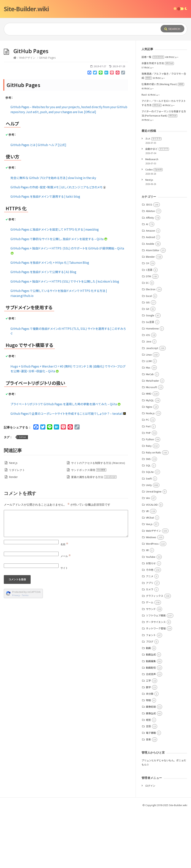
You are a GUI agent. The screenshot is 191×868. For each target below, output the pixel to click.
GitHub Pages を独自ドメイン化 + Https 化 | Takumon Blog (50, 320)
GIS (148, 359)
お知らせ (151, 620)
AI (147, 281)
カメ (153, 196)
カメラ (150, 646)
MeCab (150, 431)
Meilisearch (152, 216)
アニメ (150, 633)
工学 (148, 738)
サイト (64, 625)
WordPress (152, 601)
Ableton (150, 268)
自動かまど (157, 206)
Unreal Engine (154, 549)
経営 (148, 777)
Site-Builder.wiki (26, 9)
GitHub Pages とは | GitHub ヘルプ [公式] (38, 202)
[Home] (15, 115)
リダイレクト (17, 527)
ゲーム (150, 659)
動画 (148, 705)
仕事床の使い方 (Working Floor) (163, 141)
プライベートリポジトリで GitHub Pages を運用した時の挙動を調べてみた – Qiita (66, 461)
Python (150, 496)
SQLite (150, 529)
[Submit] (172, 29)
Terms (25, 652)
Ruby (149, 503)
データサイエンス (156, 679)
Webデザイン (27, 115)
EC (147, 340)
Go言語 (150, 379)
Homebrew (152, 386)
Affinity (150, 275)
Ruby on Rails (153, 510)
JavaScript (152, 405)
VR (147, 568)
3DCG (149, 262)
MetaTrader (152, 438)
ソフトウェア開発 (156, 673)
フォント (151, 692)
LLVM (149, 418)
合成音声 (151, 731)
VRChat (150, 575)
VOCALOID (152, 562)
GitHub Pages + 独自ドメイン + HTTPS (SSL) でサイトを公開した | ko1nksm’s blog (65, 338)
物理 (148, 757)
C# (147, 320)
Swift (149, 536)
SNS (148, 516)
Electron (151, 346)
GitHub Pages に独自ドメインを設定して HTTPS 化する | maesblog (55, 286)
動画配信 (151, 725)
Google (150, 372)
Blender (150, 314)
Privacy (16, 652)
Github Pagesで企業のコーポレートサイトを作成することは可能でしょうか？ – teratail (68, 471)
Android (150, 294)
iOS (148, 392)
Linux (149, 412)
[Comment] (66, 581)
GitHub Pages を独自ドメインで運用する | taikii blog (45, 253)
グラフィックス (155, 653)
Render (13, 534)
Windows (151, 594)
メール (66, 613)
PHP (148, 490)
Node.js (150, 470)
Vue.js (149, 581)
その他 (150, 627)
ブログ (150, 699)
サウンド (151, 666)
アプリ (150, 640)
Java (149, 398)
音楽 (148, 796)
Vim (148, 555)
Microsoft (151, 444)
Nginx (149, 464)
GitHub (22, 494)
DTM (148, 333)
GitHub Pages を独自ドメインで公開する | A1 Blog (43, 329)
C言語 (149, 327)
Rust (144, 152)
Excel (149, 353)
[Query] (77, 29)
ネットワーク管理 (156, 685)
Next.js (13, 520)
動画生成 (151, 712)
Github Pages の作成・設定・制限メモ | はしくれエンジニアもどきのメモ (58, 244)
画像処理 (151, 764)
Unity (149, 542)
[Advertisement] (95, 69)
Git (148, 366)
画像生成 (151, 770)
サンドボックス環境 (89, 527)
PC (147, 477)
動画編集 (151, 718)
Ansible (150, 301)
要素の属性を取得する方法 (94, 534)
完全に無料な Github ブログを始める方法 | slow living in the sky (53, 235)
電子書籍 (151, 790)
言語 (148, 783)
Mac (148, 425)
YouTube (151, 614)
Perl (148, 483)
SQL (148, 522)
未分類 (150, 751)
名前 (64, 601)
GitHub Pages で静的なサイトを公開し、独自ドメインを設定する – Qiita (59, 296)
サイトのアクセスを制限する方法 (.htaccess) (98, 520)
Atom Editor (153, 307)
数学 (148, 744)
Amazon (150, 288)
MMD (149, 451)
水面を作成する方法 (158, 120)
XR (147, 607)
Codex (154, 227)
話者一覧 (153, 114)
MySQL (150, 457)
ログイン (150, 843)
